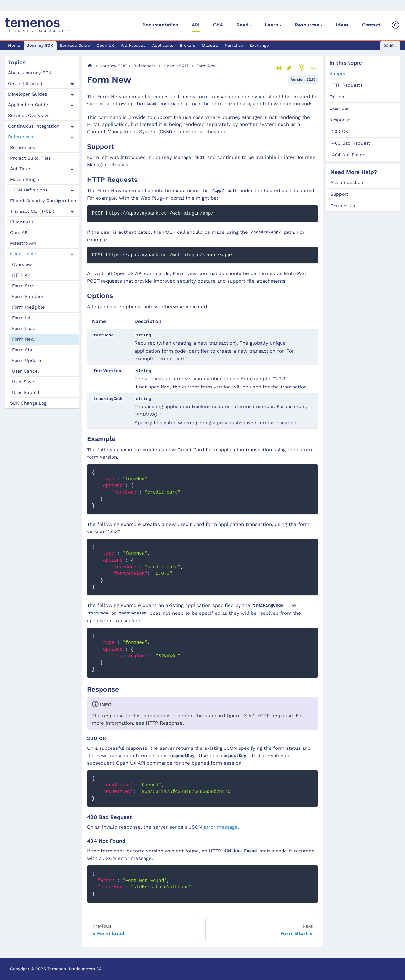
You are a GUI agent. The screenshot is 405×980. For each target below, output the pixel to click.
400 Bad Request (351, 143)
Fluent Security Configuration (43, 201)
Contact (371, 25)
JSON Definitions (29, 190)
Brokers (187, 45)
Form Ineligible (28, 307)
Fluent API (21, 222)
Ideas (342, 25)
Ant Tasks (21, 169)
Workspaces (133, 45)
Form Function (28, 296)
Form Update (27, 360)
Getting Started (25, 83)
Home (14, 45)
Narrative (234, 45)
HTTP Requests (346, 85)
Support (338, 73)
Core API (19, 232)
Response (340, 120)
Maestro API (23, 243)
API (196, 25)
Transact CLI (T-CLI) (32, 211)
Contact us (343, 206)
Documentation (160, 25)
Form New (23, 339)
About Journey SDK (30, 73)
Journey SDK (40, 45)
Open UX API (24, 254)
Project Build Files (30, 158)
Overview (22, 264)
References (21, 137)
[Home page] (90, 66)
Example (339, 108)
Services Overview (28, 115)
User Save (23, 382)
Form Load (24, 328)
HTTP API (22, 275)
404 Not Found (349, 155)
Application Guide (28, 105)
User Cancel (25, 371)
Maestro (210, 45)
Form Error (24, 286)
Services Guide (75, 45)
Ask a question (347, 182)
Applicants (163, 45)
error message (221, 827)
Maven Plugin (25, 179)
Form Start (24, 350)
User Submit (26, 392)
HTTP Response (164, 723)
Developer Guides (27, 94)
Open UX (105, 45)
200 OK (340, 131)
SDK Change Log (28, 403)
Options (338, 97)
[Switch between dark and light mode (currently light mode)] (301, 67)
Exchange (259, 45)
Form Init (22, 318)
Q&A (218, 25)
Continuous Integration (34, 126)
